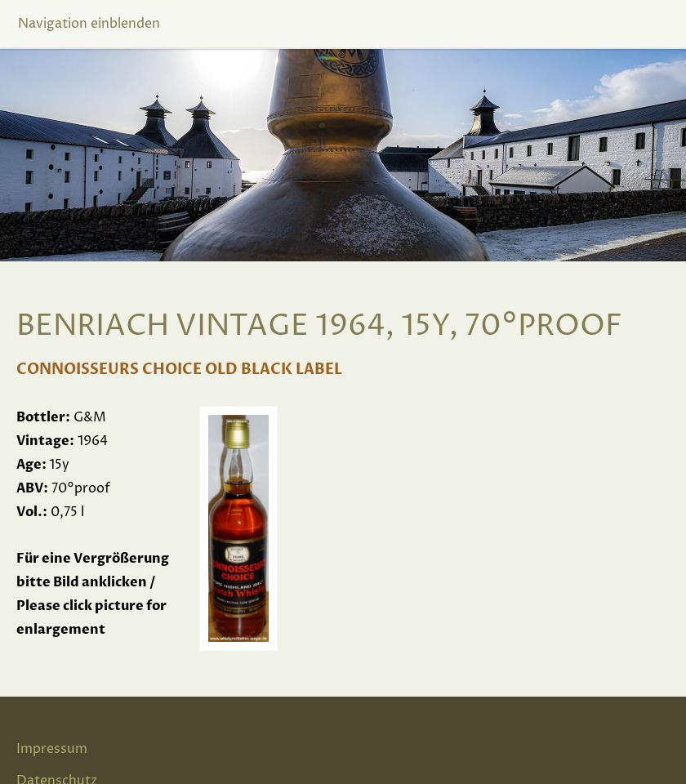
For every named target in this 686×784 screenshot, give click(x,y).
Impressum (52, 749)
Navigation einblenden (89, 24)
